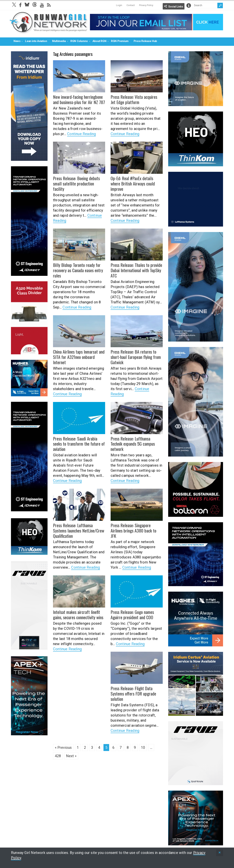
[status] (220, 853)
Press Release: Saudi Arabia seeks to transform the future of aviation (79, 444)
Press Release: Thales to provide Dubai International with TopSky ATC (136, 270)
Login (119, 5)
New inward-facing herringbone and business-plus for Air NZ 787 (79, 99)
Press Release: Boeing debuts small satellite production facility (76, 183)
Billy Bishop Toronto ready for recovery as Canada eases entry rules (78, 270)
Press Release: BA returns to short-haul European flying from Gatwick (136, 357)
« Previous (63, 748)
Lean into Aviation (36, 41)
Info (189, 5)
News (17, 41)
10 (143, 748)
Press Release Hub (145, 41)
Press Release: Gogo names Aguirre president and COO (132, 615)
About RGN (99, 41)
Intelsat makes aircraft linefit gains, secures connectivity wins (78, 615)
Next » (71, 756)
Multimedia (59, 41)
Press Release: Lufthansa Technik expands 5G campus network (133, 444)
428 (58, 756)
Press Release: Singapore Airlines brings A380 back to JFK (133, 530)
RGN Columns (79, 41)
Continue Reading (81, 134)
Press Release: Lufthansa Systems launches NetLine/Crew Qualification (79, 530)
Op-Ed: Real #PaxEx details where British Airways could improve (133, 183)
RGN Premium (120, 41)
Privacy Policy (146, 5)
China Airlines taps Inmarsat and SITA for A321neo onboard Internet (79, 357)
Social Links (176, 7)
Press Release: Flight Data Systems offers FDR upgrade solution (133, 693)
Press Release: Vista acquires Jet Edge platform (134, 99)
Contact (131, 5)
